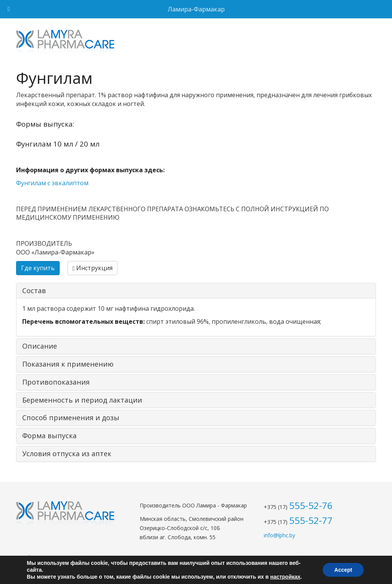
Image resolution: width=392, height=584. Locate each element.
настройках (285, 577)
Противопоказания (56, 382)
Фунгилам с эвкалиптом (52, 183)
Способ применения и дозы (71, 418)
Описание (40, 346)
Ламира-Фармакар (196, 9)
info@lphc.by (279, 535)
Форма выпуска (49, 436)
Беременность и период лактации (82, 400)
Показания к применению (68, 364)
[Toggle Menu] (9, 9)
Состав (34, 290)
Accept (343, 570)
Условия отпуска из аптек (67, 453)
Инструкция (92, 268)
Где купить (38, 268)
